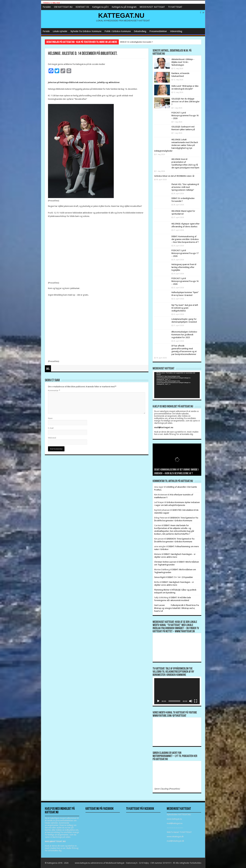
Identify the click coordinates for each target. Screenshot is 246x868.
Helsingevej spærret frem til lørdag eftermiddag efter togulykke (184, 267)
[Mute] (191, 701)
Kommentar (54, 390)
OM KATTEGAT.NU (63, 7)
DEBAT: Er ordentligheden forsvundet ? (136, 42)
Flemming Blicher (162, 590)
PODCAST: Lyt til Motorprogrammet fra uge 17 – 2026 (185, 253)
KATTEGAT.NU (121, 15)
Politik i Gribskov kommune (118, 31)
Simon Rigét (160, 577)
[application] (177, 385)
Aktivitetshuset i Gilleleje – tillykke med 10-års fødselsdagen (183, 62)
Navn (50, 418)
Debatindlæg (140, 31)
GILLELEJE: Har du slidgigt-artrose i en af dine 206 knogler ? (186, 102)
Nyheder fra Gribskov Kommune (86, 31)
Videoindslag (176, 31)
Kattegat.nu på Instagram (124, 7)
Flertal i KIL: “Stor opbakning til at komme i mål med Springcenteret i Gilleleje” (185, 187)
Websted (52, 438)
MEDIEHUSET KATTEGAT (152, 7)
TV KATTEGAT (175, 7)
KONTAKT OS (82, 7)
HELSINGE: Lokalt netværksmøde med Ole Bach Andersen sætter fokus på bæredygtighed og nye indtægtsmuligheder (176, 145)
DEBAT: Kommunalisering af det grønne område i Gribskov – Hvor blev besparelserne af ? (185, 239)
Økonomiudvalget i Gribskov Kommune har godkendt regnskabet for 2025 (184, 335)
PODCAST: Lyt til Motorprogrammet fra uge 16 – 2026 (185, 281)
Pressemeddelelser (158, 31)
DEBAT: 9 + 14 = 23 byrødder (180, 577)
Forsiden (47, 7)
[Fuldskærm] (196, 701)
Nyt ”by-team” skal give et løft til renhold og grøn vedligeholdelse (185, 308)
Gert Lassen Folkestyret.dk (169, 605)
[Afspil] (158, 701)
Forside (46, 31)
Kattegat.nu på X (100, 7)
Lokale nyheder (60, 31)
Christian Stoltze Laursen (165, 562)
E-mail (51, 428)
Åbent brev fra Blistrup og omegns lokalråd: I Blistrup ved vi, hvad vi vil (177, 608)
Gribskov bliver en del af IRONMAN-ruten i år (174, 176)
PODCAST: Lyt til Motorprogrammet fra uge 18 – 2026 (185, 116)
